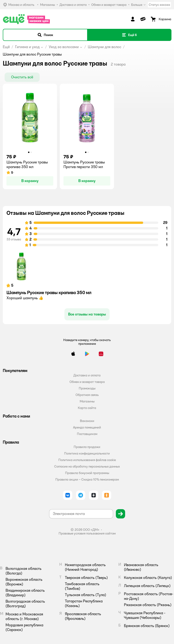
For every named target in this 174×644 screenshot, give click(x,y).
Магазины (87, 401)
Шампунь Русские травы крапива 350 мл (49, 292)
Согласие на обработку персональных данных (87, 466)
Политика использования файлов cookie (87, 460)
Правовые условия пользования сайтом (87, 533)
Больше (139, 5)
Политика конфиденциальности (87, 453)
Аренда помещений (87, 427)
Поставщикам (87, 434)
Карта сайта (87, 408)
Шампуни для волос (104, 47)
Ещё (6, 47)
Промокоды (87, 388)
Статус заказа (159, 5)
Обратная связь (87, 395)
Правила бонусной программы (87, 473)
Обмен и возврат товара (87, 382)
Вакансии (87, 421)
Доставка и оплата (87, 375)
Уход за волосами (64, 47)
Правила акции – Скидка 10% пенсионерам (87, 479)
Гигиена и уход (27, 47)
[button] (45, 35)
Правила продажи (87, 447)
